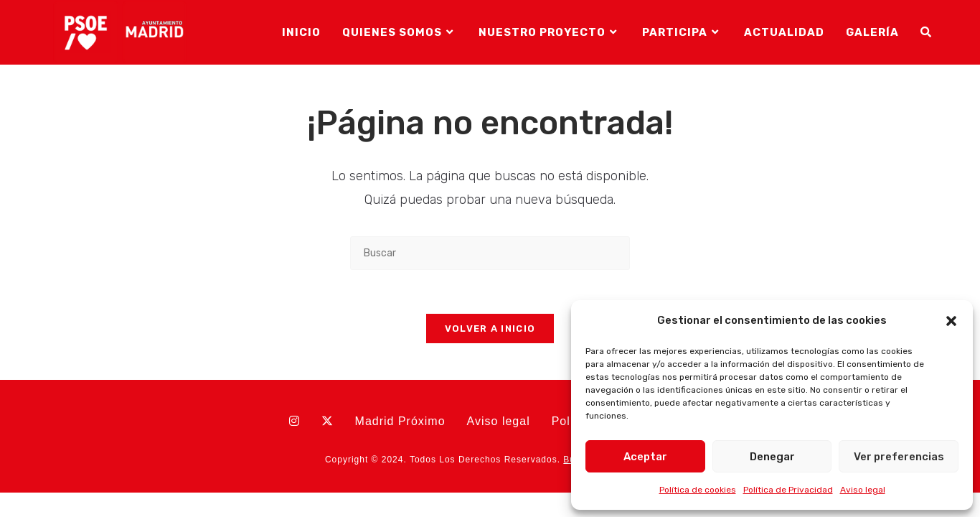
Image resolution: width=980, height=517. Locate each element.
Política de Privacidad (788, 490)
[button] (951, 321)
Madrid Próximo (400, 421)
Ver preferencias (899, 457)
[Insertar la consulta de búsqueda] (490, 253)
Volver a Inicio (490, 329)
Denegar (772, 457)
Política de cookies (698, 490)
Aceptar (645, 457)
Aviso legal (863, 490)
